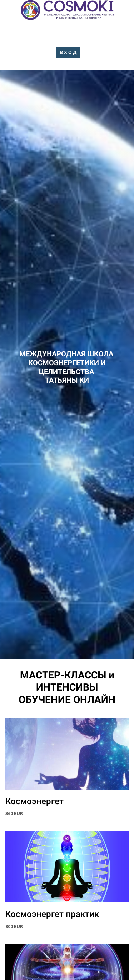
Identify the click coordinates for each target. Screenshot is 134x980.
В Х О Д (68, 52)
